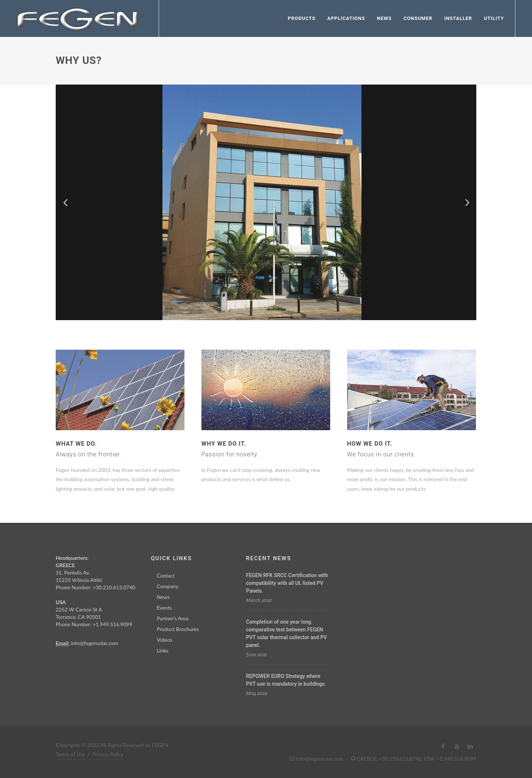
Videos (165, 640)
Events (164, 608)
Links (163, 650)
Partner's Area (173, 618)
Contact (166, 575)
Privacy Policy (108, 754)
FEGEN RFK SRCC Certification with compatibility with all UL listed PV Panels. (287, 583)
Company (167, 586)
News (163, 597)
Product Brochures (178, 629)
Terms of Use (70, 754)
